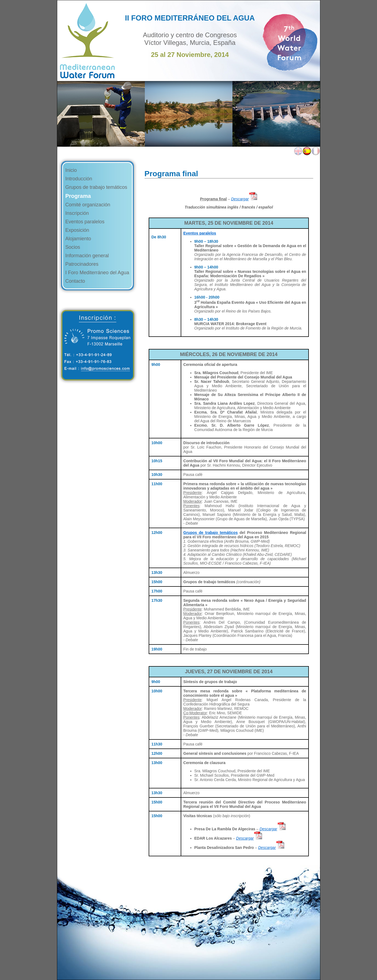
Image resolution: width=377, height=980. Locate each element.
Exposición (77, 230)
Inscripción (77, 213)
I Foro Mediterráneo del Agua (97, 273)
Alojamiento (78, 239)
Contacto (75, 281)
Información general (87, 256)
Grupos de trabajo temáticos (96, 187)
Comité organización (88, 205)
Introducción (79, 179)
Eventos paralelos (85, 222)
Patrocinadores (82, 264)
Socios (73, 247)
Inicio (71, 170)
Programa (78, 196)
